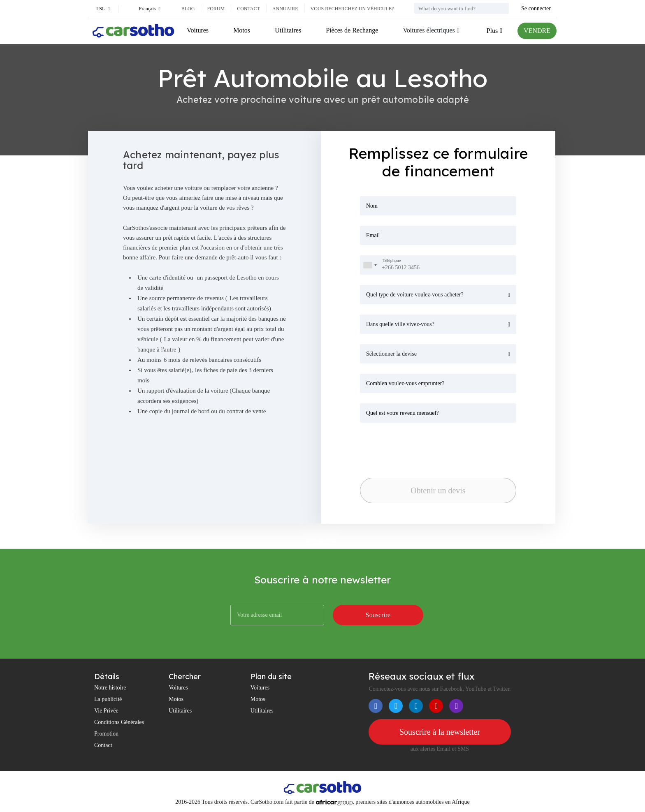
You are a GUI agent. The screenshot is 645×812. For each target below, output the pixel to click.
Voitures (198, 30)
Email (373, 235)
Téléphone (392, 261)
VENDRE (537, 31)
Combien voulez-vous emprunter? (405, 383)
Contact (248, 9)
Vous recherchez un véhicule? (352, 9)
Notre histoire (110, 688)
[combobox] (370, 265)
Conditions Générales (119, 722)
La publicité (108, 699)
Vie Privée (106, 711)
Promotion (106, 734)
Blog (188, 9)
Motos (242, 30)
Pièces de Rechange (352, 30)
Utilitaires (288, 30)
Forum (216, 9)
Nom (372, 206)
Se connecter (536, 8)
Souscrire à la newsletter (440, 732)
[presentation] (418, 448)
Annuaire (285, 9)
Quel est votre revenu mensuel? (403, 413)
